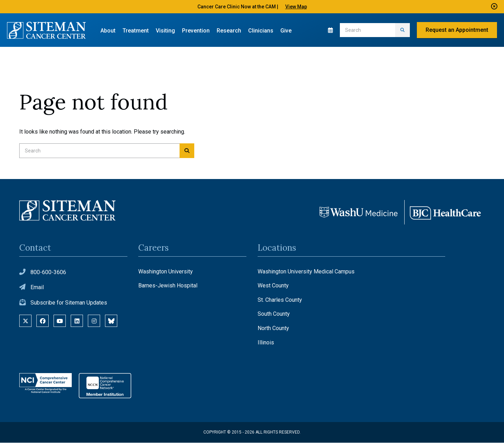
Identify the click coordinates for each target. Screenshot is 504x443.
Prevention (196, 31)
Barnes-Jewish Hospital (168, 286)
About (108, 31)
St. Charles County (280, 300)
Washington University (166, 272)
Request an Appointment (457, 30)
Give (286, 31)
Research (229, 31)
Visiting (165, 31)
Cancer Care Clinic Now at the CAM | (238, 7)
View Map (296, 7)
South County (274, 315)
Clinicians (261, 31)
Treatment (136, 31)
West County (273, 286)
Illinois (266, 343)
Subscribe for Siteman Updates (69, 303)
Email (37, 288)
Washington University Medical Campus (306, 272)
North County (273, 329)
